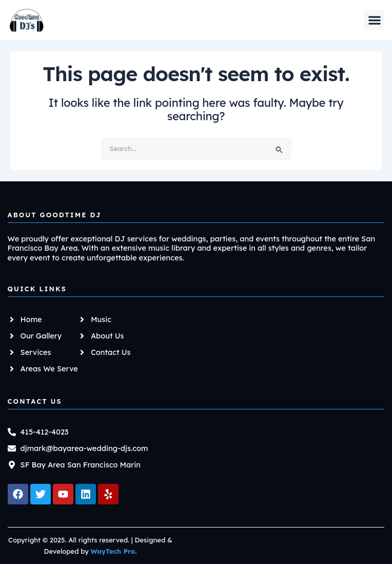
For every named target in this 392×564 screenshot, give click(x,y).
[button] (374, 20)
